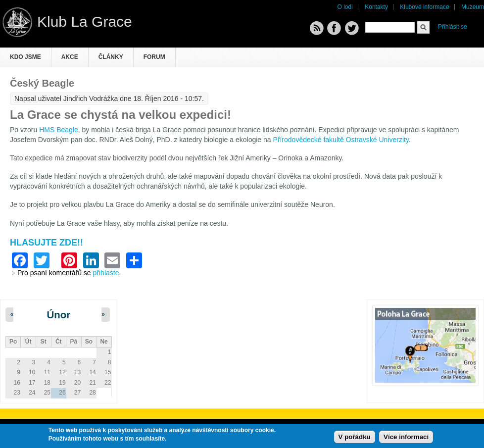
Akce (70, 57)
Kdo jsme (25, 57)
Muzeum (473, 7)
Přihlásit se (453, 27)
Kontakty (376, 7)
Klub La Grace (85, 22)
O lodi (345, 7)
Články (111, 57)
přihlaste (106, 273)
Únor (59, 315)
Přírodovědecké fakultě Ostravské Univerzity (340, 140)
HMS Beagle (59, 130)
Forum (154, 57)
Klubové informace (424, 7)
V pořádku (355, 437)
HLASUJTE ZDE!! (47, 243)
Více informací (406, 437)
